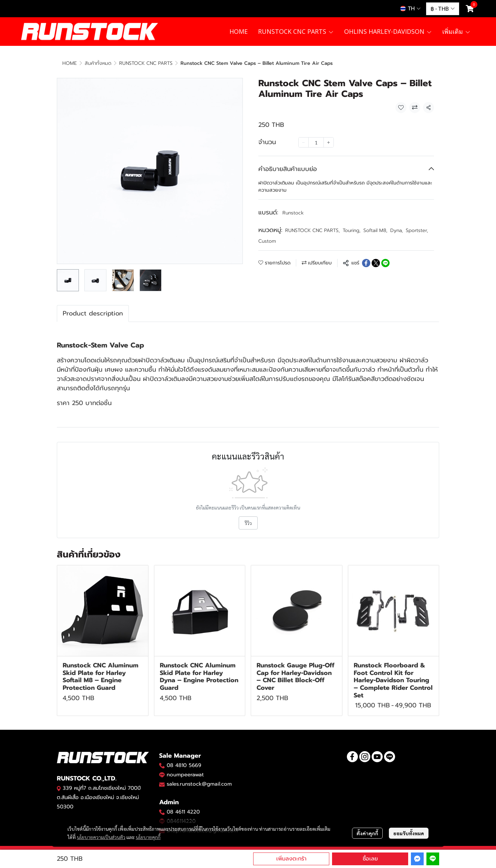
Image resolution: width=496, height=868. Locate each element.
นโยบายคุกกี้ (148, 837)
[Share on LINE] (385, 263)
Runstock (293, 213)
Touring (352, 230)
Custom (267, 241)
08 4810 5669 (184, 765)
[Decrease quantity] (303, 142)
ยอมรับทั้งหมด (409, 833)
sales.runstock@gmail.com (199, 784)
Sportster (417, 230)
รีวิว (248, 523)
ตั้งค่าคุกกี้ (367, 833)
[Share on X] (376, 263)
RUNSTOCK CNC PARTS (146, 63)
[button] (410, 9)
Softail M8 (375, 230)
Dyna (397, 230)
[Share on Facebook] (366, 263)
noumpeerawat (185, 775)
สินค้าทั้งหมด (98, 63)
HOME (70, 63)
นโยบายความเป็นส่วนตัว (101, 837)
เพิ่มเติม (456, 31)
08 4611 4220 (183, 812)
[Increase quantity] (329, 142)
